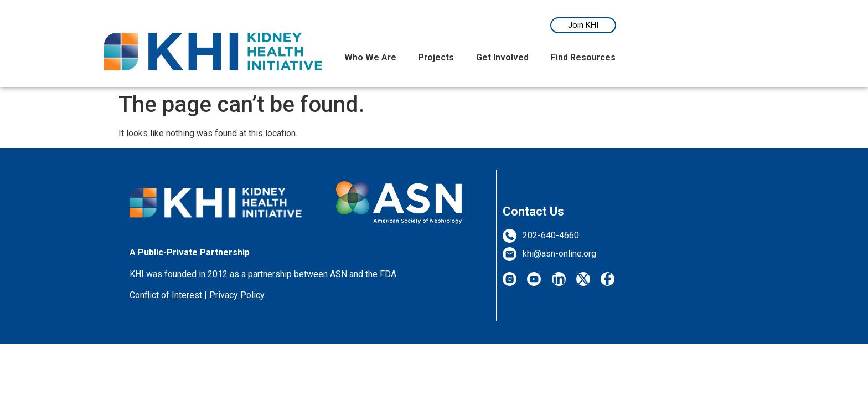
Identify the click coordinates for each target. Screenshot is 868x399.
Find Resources (583, 57)
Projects (436, 57)
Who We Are (370, 57)
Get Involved (502, 57)
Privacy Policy (237, 295)
